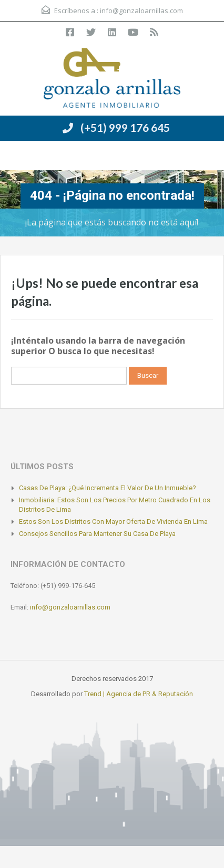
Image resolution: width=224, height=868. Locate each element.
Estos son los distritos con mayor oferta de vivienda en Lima (113, 521)
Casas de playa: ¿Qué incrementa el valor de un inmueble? (108, 488)
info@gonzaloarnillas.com (141, 11)
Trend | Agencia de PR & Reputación (139, 694)
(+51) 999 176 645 (125, 127)
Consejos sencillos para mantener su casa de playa (97, 534)
